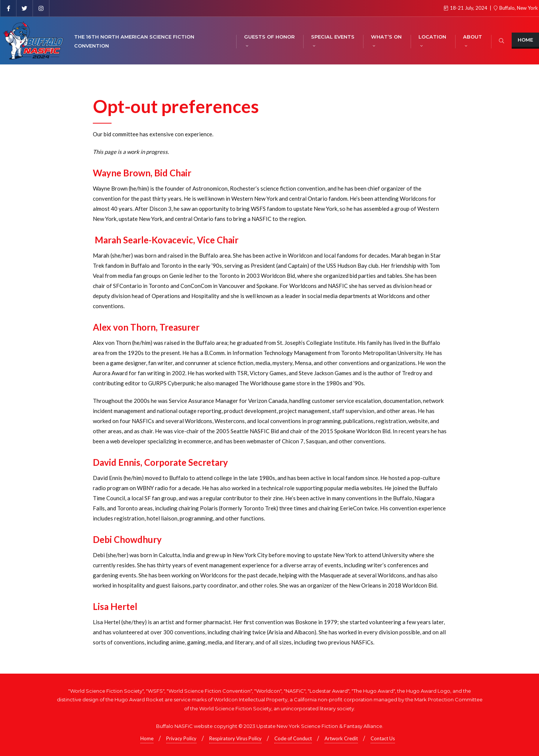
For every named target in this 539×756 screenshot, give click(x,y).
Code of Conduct (293, 738)
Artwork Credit (341, 738)
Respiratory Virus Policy (235, 738)
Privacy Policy (181, 738)
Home (525, 40)
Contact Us (383, 738)
